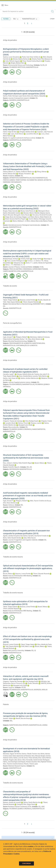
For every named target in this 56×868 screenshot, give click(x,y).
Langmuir (11, 687)
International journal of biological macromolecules (24, 225)
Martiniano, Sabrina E (37, 337)
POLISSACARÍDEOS (15, 384)
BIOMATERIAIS (27, 140)
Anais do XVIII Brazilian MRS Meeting (20, 576)
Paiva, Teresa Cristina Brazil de (32, 61)
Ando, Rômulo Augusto (13, 61)
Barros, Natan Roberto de (43, 217)
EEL (44, 65)
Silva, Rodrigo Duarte (32, 421)
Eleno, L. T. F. (9, 265)
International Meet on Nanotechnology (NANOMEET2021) (26, 304)
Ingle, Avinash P (8, 337)
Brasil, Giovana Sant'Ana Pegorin (16, 219)
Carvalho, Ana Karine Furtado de (38, 536)
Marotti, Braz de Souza (23, 718)
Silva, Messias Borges (38, 756)
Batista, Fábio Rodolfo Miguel (23, 463)
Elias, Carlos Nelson (44, 758)
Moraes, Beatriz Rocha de (21, 59)
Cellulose (11, 505)
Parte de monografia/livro (12, 323)
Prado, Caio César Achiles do (31, 57)
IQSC (43, 807)
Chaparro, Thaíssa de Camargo (13, 421)
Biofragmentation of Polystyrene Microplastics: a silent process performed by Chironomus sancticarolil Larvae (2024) (26, 52)
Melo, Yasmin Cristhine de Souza (41, 501)
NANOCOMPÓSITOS (39, 429)
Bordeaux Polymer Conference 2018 (20, 807)
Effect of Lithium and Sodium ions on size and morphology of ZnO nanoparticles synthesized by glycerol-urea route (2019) (27, 639)
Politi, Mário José (27, 646)
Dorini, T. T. (29, 263)
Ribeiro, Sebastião (40, 96)
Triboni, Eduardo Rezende (31, 302)
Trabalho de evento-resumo (13, 557)
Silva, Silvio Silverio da (35, 339)
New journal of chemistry (16, 651)
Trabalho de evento (10, 286)
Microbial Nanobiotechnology (17, 341)
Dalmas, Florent (23, 423)
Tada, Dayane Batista (13, 302)
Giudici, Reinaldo (33, 683)
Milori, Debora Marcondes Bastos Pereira (39, 221)
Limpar (52, 19)
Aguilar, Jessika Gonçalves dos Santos (15, 536)
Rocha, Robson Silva (10, 174)
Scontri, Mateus (33, 219)
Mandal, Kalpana (40, 213)
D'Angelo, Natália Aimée (27, 132)
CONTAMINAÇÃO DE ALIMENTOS (27, 345)
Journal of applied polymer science (19, 382)
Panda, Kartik (37, 259)
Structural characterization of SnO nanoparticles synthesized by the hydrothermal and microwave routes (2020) (26, 458)
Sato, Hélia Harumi (30, 538)
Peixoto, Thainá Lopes (31, 764)
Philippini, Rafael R (22, 337)
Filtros (6, 19)
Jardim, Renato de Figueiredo (42, 263)
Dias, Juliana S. (8, 463)
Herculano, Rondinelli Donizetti (42, 215)
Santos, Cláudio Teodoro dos (31, 754)
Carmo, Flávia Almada (31, 758)
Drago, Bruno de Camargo (13, 217)
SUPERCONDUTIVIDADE (40, 269)
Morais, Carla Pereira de (28, 211)
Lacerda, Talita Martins (40, 376)
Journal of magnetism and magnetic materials (23, 540)
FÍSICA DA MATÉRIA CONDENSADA (21, 269)
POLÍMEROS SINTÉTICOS (17, 67)
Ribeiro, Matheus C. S (19, 221)
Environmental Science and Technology (21, 65)
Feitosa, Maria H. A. (9, 172)
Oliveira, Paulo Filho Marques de (42, 59)
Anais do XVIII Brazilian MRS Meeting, (20, 611)
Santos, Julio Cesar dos (11, 378)
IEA (31, 467)
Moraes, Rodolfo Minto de (25, 374)
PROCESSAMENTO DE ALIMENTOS (20, 343)
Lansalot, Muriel (10, 423)
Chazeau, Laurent (36, 423)
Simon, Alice (22, 760)
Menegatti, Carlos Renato (22, 215)
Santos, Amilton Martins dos (30, 378)
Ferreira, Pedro (25, 259)
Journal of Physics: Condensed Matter (20, 267)
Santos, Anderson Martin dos (25, 172)
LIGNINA (45, 725)
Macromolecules (13, 427)
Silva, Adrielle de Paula (44, 644)
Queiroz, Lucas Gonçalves (11, 57)
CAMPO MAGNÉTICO (10, 271)
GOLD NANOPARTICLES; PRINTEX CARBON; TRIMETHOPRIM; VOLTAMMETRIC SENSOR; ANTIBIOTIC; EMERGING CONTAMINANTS (27, 180)
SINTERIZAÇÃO (14, 469)
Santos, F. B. (39, 261)
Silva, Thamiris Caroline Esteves (13, 764)
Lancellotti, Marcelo (32, 134)
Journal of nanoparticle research (18, 98)
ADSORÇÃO (37, 690)
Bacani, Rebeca (39, 463)
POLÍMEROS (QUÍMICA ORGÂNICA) (20, 429)
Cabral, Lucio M (18, 758)
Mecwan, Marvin (29, 213)
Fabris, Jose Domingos (10, 762)
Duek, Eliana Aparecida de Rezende (20, 756)
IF (40, 267)
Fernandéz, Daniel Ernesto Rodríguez (38, 760)
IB (46, 65)
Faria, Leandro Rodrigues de (16, 261)
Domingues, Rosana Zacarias (28, 762)
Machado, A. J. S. (20, 265)
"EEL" (16, 19)
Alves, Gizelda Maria (25, 376)
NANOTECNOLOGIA (38, 343)
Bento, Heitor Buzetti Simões (12, 538)
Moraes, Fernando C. (25, 174)
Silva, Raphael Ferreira (44, 762)
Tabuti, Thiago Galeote (10, 300)
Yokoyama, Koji (18, 263)
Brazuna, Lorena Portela (27, 300)
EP (22, 687)
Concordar (26, 863)
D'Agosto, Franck (46, 421)
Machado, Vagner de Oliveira (12, 754)
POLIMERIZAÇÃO (15, 690)
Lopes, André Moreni (17, 134)
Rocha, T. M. (24, 339)
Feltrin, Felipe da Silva (10, 132)
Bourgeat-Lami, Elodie (26, 425)
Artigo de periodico (10, 40)
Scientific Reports (14, 467)
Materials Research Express (17, 766)
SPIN (19, 271)
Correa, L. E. (31, 261)
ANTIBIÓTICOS (14, 178)
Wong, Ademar (42, 172)
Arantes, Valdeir (8, 718)
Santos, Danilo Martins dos (32, 802)
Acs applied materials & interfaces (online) (22, 138)
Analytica (11, 176)
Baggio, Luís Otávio (28, 217)
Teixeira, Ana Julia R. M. (42, 374)
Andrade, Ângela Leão (10, 760)
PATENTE (25, 725)
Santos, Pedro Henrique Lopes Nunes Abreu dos (18, 96)
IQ (41, 65)
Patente (6, 704)
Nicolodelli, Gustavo (14, 213)
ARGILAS (45, 690)
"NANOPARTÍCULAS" (30, 19)
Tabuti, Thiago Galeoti (28, 644)
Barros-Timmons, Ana (18, 683)
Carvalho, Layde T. (9, 374)
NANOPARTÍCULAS (32, 67)
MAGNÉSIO (13, 100)
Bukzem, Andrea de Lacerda (12, 802)
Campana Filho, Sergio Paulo (26, 804)
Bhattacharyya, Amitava (11, 259)
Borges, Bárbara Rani (18, 63)
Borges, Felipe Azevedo (10, 211)
